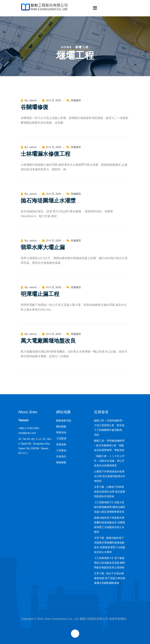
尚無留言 (76, 100)
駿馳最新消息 (64, 421)
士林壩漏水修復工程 (46, 154)
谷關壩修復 (34, 107)
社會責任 (61, 456)
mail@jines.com (27, 433)
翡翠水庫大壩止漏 (43, 247)
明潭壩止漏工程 (40, 294)
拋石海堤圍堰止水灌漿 (48, 200)
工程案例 (61, 438)
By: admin (31, 100)
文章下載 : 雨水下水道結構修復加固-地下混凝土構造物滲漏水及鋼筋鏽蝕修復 (110, 578)
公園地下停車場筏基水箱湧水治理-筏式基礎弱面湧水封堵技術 (110, 476)
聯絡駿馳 (61, 462)
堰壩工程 (82, 47)
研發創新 (61, 444)
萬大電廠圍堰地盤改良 (48, 341)
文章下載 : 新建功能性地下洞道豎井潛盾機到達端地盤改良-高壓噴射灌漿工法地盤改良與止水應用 (110, 545)
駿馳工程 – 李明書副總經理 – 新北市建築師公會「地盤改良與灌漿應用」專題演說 (109, 445)
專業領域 (61, 433)
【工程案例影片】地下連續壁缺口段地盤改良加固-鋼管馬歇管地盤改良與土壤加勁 (110, 563)
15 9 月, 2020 (53, 100)
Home (67, 47)
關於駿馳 (61, 427)
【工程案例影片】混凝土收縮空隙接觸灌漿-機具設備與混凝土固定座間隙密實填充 (110, 507)
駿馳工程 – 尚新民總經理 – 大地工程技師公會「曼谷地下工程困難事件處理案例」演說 (109, 428)
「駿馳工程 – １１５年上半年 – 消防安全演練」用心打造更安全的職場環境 (109, 461)
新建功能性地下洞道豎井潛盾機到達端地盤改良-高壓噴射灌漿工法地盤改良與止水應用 (110, 525)
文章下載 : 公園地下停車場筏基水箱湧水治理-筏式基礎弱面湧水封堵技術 (110, 492)
